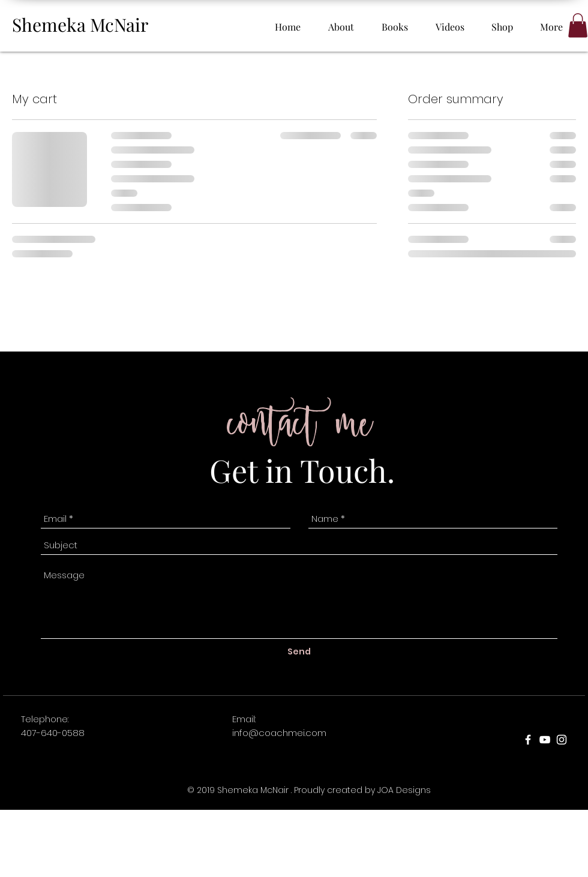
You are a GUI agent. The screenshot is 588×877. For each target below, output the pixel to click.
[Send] (299, 652)
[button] (578, 25)
